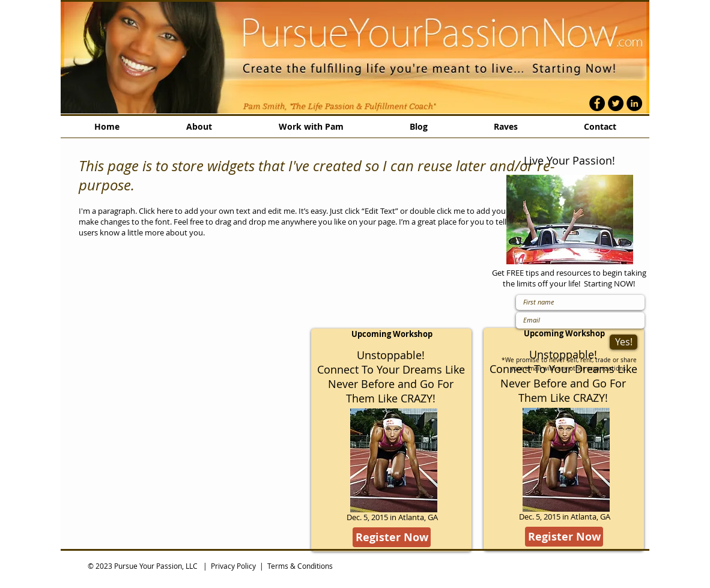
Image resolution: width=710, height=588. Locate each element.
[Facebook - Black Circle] (597, 103)
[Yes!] (624, 342)
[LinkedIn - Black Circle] (634, 103)
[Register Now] (392, 537)
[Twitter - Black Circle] (616, 103)
